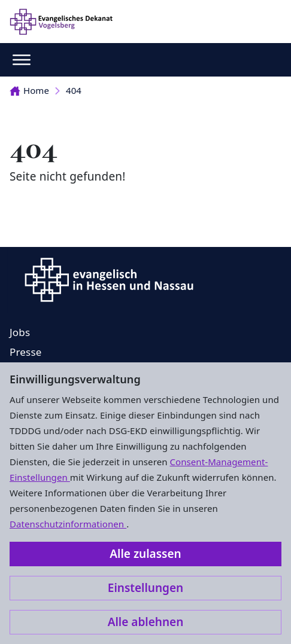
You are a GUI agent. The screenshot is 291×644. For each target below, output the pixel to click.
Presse (26, 352)
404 (74, 90)
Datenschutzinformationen (68, 524)
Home (29, 90)
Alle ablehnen (146, 622)
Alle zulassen (145, 554)
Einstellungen (145, 588)
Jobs (20, 332)
